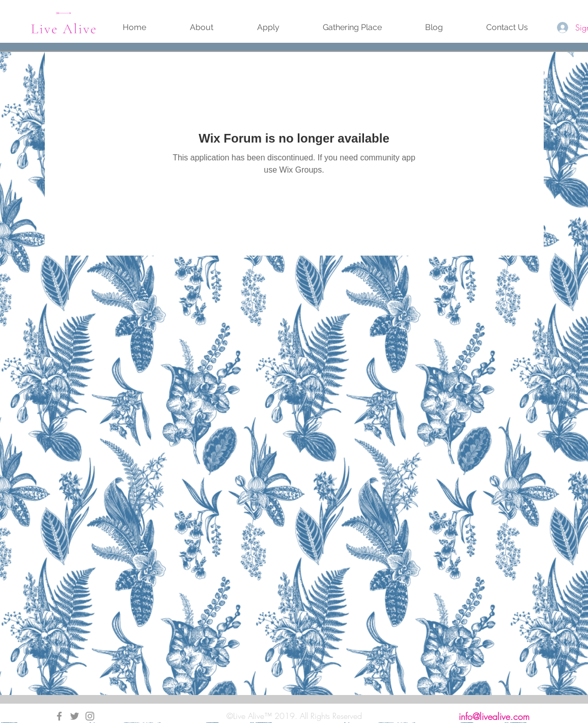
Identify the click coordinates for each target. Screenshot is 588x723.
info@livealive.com (494, 716)
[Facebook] (59, 716)
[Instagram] (90, 716)
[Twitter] (75, 716)
